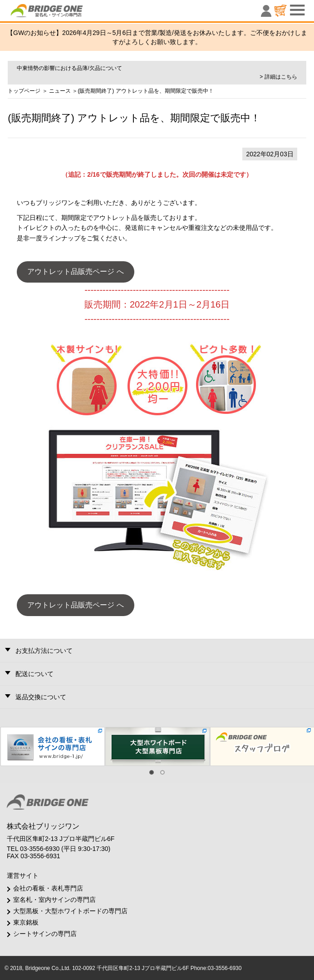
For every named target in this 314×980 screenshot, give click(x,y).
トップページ (24, 91)
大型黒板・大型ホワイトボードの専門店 (70, 911)
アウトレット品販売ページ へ (75, 271)
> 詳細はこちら (278, 77)
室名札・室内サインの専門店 (54, 900)
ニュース (60, 91)
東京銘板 (26, 922)
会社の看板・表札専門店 (48, 888)
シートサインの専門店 (45, 934)
